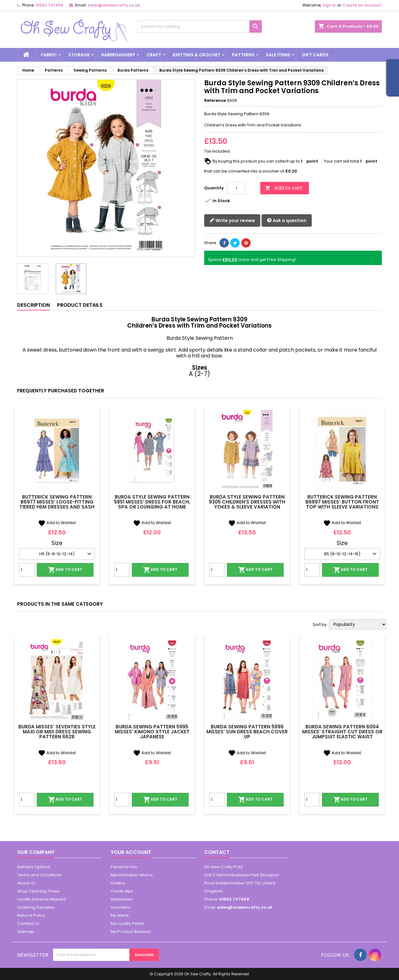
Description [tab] (34, 305)
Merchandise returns (132, 875)
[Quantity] (236, 188)
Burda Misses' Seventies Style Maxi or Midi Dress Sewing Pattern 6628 (57, 732)
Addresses (122, 899)
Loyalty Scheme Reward (41, 899)
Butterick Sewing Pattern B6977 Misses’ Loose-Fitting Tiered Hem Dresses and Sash (57, 502)
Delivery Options (34, 867)
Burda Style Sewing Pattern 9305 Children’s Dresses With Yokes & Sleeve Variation (247, 502)
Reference (215, 101)
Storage (79, 55)
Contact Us (28, 923)
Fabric (49, 55)
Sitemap (26, 932)
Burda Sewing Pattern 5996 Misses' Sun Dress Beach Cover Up (247, 732)
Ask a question (287, 221)
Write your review (232, 221)
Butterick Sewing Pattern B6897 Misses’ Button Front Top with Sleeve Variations (342, 502)
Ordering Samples (36, 907)
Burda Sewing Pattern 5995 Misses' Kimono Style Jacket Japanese (152, 732)
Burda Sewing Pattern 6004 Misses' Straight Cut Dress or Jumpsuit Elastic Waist (342, 732)
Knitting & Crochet (197, 55)
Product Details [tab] (80, 305)
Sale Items (278, 55)
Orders (118, 883)
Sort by (320, 625)
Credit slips (122, 891)
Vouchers (120, 907)
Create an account (362, 5)
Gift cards (315, 55)
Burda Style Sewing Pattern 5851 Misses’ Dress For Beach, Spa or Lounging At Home (152, 502)
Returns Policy (31, 915)
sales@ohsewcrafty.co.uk (114, 5)
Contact (217, 852)
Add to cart (284, 188)
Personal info (124, 867)
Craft (154, 55)
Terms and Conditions (39, 875)
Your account (131, 852)
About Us (26, 883)
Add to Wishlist (57, 523)
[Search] (199, 26)
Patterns (243, 55)
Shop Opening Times (38, 891)
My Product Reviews (131, 932)
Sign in (329, 5)
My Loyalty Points (127, 923)
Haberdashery (118, 55)
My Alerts (120, 915)
